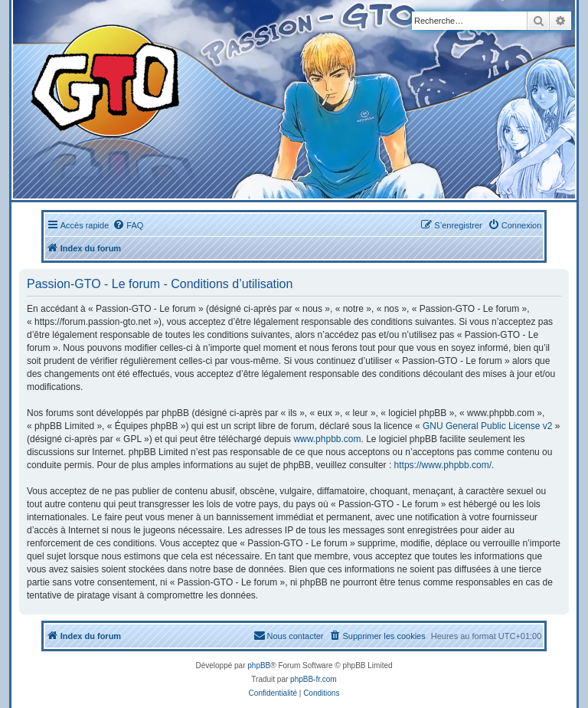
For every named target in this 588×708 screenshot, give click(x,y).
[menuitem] (128, 225)
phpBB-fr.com (314, 679)
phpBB (259, 665)
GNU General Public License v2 (487, 426)
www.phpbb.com (327, 439)
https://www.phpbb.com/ (443, 465)
